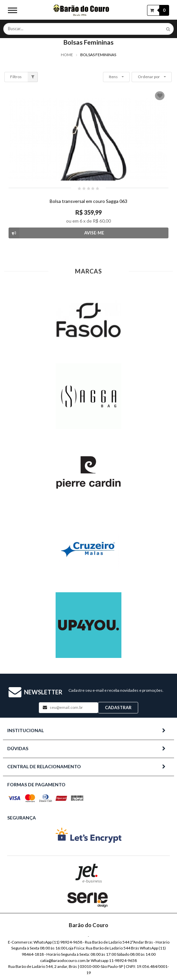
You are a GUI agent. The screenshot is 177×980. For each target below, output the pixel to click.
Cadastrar (118, 708)
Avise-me (56, 233)
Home (67, 55)
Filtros (24, 77)
